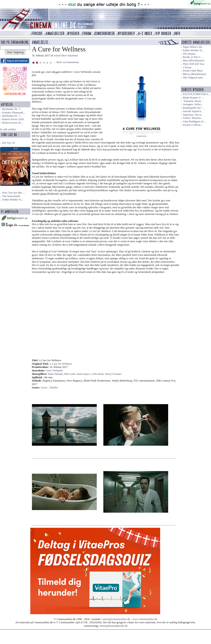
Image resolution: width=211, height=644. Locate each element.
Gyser (44, 388)
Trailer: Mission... (193, 118)
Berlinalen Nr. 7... (12, 109)
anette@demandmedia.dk (113, 626)
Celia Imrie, (98, 374)
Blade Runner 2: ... (193, 98)
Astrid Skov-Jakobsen (66, 56)
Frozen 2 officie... (193, 125)
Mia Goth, (70, 374)
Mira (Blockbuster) (193, 60)
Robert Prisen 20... (13, 123)
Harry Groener (113, 374)
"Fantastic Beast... (193, 101)
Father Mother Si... (13, 200)
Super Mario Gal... (193, 47)
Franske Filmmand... (14, 113)
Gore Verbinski (54, 370)
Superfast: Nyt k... (193, 115)
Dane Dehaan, (56, 374)
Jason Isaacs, (84, 374)
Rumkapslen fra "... (194, 108)
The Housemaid (11, 196)
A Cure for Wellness (61, 364)
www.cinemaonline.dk (145, 619)
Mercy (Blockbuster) (194, 74)
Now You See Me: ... (14, 193)
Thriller (54, 388)
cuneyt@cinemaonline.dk (116, 619)
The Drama (189, 54)
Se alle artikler (8, 129)
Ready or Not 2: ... (193, 57)
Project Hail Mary (193, 71)
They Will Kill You (193, 64)
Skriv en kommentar (68, 62)
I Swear (187, 67)
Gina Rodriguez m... (194, 121)
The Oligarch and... (194, 78)
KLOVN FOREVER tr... (197, 94)
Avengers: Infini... (193, 104)
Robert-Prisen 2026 (13, 119)
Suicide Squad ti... (193, 111)
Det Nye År (9, 143)
